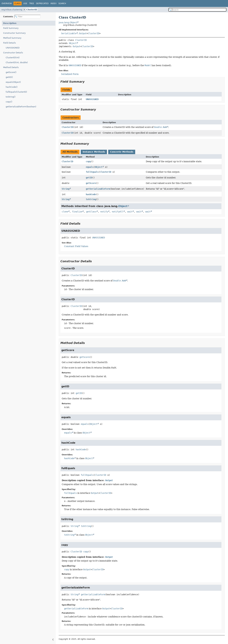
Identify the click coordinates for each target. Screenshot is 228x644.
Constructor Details (13, 53)
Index (53, 3)
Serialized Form (70, 74)
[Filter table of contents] (27, 17)
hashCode (91, 194)
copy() (9, 102)
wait (130, 212)
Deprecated (42, 3)
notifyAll (118, 212)
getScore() (11, 72)
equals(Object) (13, 82)
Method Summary (12, 38)
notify (104, 212)
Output (83, 33)
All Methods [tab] (70, 152)
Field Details (10, 43)
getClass (91, 212)
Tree (32, 3)
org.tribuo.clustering (12, 10)
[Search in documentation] (197, 10)
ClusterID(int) (13, 58)
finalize (77, 212)
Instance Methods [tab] (94, 152)
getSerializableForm (98, 189)
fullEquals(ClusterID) (16, 92)
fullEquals (92, 172)
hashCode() (12, 87)
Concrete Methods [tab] (122, 152)
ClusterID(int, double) (17, 62)
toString (91, 199)
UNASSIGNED (13, 48)
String (66, 189)
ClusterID (32, 10)
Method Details (11, 67)
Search (62, 3)
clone (65, 212)
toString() (11, 97)
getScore (91, 183)
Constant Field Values (76, 246)
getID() (9, 77)
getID (89, 178)
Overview (7, 3)
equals (90, 167)
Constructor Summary (14, 33)
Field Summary (11, 28)
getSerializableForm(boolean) (21, 107)
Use (25, 3)
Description (10, 23)
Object (73, 43)
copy (88, 161)
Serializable (69, 33)
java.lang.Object (68, 22)
